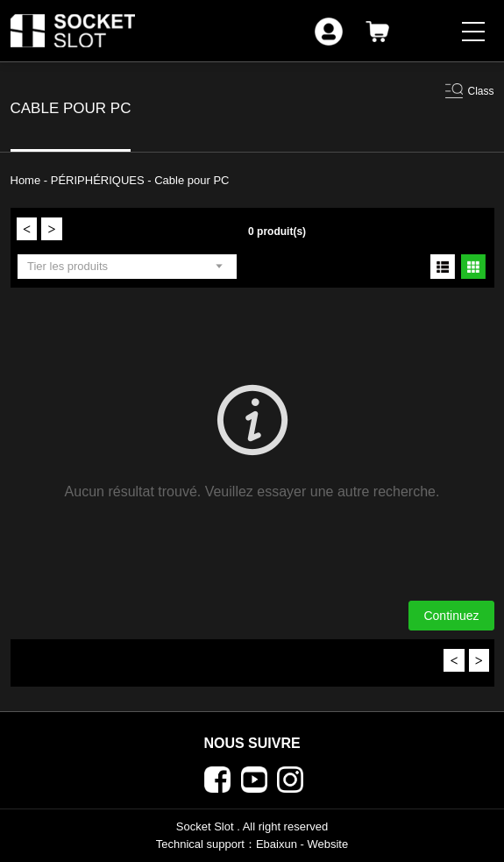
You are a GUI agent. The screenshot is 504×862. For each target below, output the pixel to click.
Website (327, 844)
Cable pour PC (192, 180)
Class (480, 91)
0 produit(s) (277, 232)
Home (27, 180)
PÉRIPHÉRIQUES (99, 180)
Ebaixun (277, 844)
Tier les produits (67, 266)
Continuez (451, 616)
